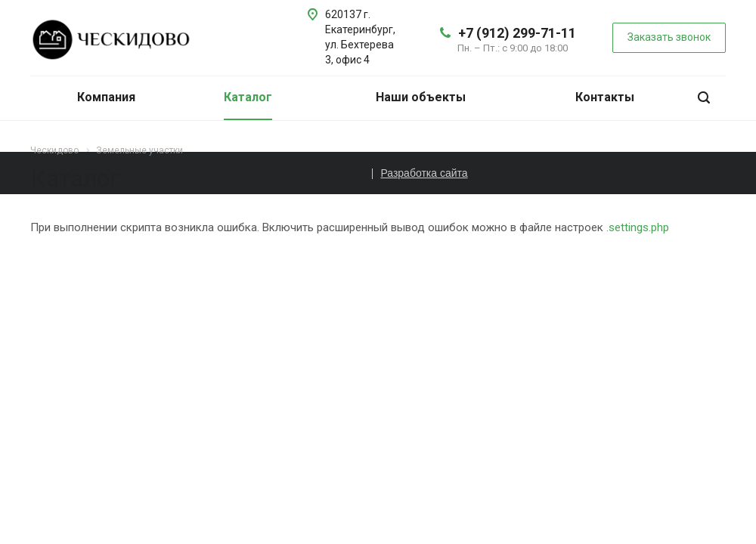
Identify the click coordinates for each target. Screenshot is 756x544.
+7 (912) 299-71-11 (517, 33)
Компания (106, 97)
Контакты (605, 97)
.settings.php (638, 227)
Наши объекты (421, 97)
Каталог (248, 97)
